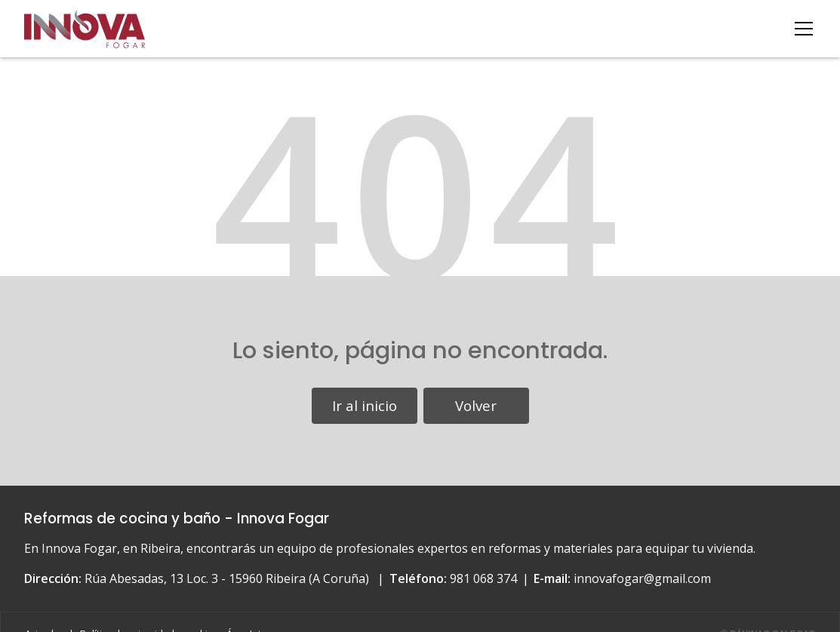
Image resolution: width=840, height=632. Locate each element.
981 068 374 (483, 578)
